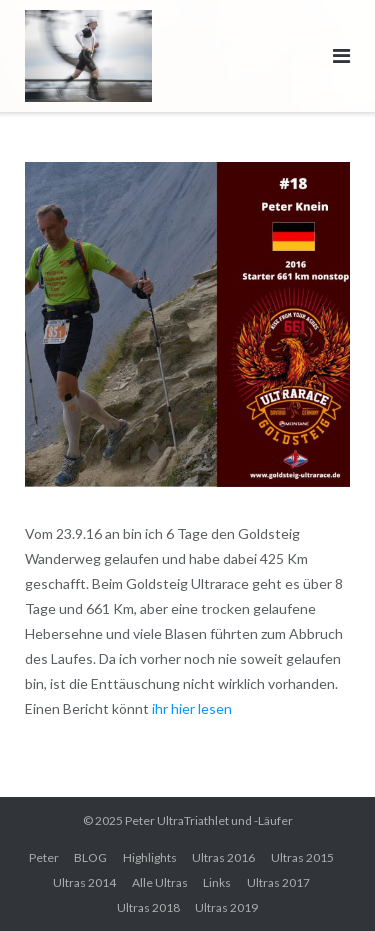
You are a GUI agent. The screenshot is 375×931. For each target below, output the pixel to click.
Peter (44, 857)
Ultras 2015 (302, 857)
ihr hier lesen (192, 708)
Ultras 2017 (278, 882)
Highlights (150, 857)
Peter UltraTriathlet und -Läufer (209, 820)
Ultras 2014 (84, 882)
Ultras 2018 (148, 907)
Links (217, 882)
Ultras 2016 (223, 857)
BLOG (90, 857)
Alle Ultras (160, 882)
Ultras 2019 (226, 907)
